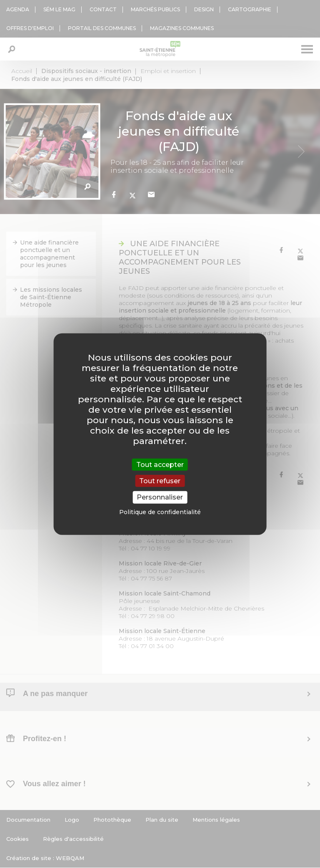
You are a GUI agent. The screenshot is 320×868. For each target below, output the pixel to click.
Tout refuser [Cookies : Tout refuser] (160, 481)
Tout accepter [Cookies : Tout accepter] (160, 465)
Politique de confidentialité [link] (160, 512)
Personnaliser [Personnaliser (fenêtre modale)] (160, 497)
